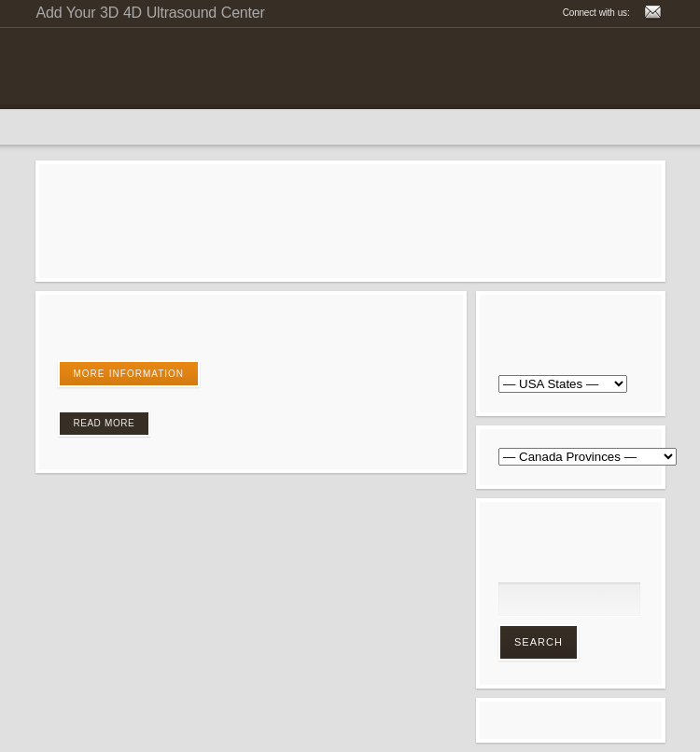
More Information (129, 374)
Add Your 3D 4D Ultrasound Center (151, 13)
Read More (105, 423)
